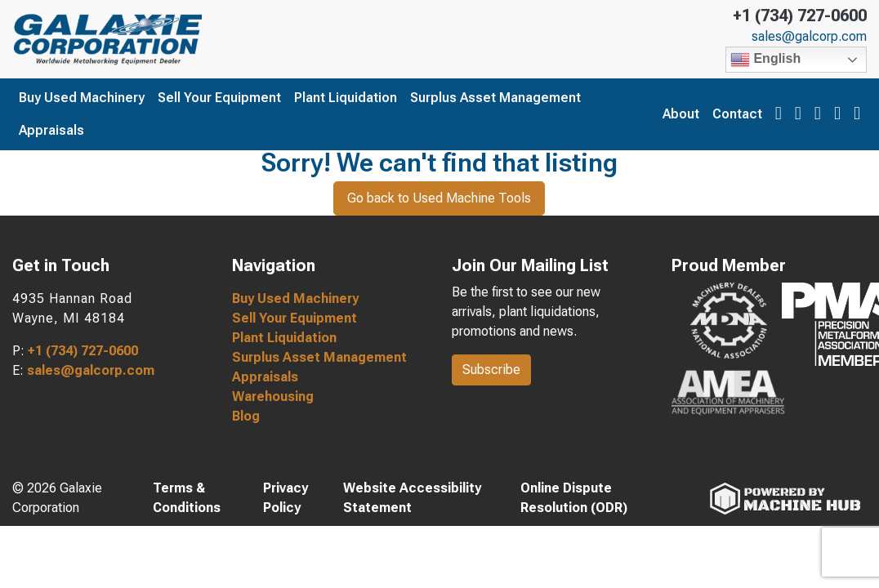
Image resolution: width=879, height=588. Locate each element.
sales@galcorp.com (809, 37)
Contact (737, 114)
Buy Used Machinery (82, 98)
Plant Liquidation (346, 98)
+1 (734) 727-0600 (800, 16)
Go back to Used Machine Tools (439, 198)
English (765, 60)
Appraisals (51, 130)
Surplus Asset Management (495, 98)
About (681, 114)
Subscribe (491, 370)
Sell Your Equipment (219, 98)
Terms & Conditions (187, 498)
